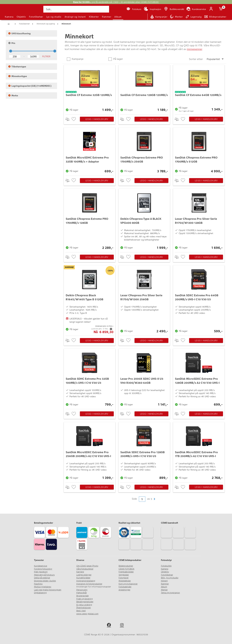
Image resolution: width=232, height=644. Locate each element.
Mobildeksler (125, 581)
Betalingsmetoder (85, 602)
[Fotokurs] (134, 9)
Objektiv (21, 17)
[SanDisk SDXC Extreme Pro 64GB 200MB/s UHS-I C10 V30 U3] (199, 300)
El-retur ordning (84, 605)
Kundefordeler (83, 578)
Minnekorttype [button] (18, 76)
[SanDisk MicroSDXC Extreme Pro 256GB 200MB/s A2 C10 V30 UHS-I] (90, 451)
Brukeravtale (82, 596)
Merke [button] (13, 95)
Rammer (107, 17)
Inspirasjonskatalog (86, 581)
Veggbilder (124, 575)
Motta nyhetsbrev (43, 587)
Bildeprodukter (126, 566)
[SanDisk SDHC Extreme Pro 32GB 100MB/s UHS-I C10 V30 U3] (90, 378)
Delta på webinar (42, 578)
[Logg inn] (212, 9)
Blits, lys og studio (170, 578)
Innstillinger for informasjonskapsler (94, 587)
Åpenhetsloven (84, 608)
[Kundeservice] (196, 9)
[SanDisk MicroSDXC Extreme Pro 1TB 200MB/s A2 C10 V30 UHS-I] (199, 451)
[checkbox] (74, 119)
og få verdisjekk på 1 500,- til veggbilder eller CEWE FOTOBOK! (116, 2)
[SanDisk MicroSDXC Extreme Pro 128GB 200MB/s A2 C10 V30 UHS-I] (199, 378)
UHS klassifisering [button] (19, 33)
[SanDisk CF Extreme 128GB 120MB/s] (144, 89)
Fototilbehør (36, 17)
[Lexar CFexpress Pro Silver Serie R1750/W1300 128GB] (199, 220)
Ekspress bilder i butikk (45, 581)
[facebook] (109, 625)
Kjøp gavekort (41, 572)
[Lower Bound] (15, 56)
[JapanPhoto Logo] (14, 12)
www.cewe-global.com (87, 614)
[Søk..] (76, 9)
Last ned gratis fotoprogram (48, 590)
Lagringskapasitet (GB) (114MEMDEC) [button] (30, 86)
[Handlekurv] (221, 9)
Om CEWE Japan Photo (87, 566)
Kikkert (164, 581)
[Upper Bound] (33, 56)
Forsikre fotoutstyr (43, 569)
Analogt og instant (75, 17)
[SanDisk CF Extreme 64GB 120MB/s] (199, 89)
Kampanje (77, 59)
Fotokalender (125, 587)
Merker (164, 590)
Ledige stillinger (84, 575)
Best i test (81, 611)
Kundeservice (41, 566)
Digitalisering (40, 593)
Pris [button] (12, 43)
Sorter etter (196, 59)
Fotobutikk (166, 566)
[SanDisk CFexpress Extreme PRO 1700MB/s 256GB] (144, 151)
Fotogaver (124, 578)
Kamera (9, 17)
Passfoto (38, 584)
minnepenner (195, 49)
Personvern (82, 590)
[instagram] (123, 625)
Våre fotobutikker (85, 569)
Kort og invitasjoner (128, 584)
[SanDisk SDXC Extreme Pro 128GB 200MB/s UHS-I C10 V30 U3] (144, 451)
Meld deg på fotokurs (44, 575)
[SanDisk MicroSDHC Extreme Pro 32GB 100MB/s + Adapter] (90, 151)
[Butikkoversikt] (174, 9)
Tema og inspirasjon (170, 593)
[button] (154, 499)
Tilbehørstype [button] (17, 67)
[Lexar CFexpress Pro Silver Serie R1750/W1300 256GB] (144, 300)
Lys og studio (54, 17)
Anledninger (124, 590)
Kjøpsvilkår (82, 593)
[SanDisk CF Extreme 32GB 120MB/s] (90, 89)
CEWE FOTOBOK (126, 569)
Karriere (80, 572)
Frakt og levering (85, 599)
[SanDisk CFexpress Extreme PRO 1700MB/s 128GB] (90, 220)
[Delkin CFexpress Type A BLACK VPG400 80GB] (144, 220)
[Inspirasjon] (152, 9)
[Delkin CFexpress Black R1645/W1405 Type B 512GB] (90, 300)
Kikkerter (94, 17)
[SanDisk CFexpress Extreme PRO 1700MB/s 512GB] (199, 151)
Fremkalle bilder (126, 572)
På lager (118, 59)
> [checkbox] (69, 119)
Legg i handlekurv (97, 119)
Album (118, 17)
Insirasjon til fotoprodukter (89, 584)
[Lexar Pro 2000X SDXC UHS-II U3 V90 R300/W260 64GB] (144, 378)
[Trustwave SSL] (136, 533)
